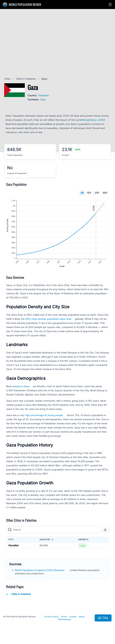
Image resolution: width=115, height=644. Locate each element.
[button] (110, 4)
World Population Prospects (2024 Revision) (40, 571)
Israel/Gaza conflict (94, 120)
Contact (73, 617)
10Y (89, 193)
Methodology (65, 620)
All (82, 193)
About (82, 617)
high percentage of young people (44, 416)
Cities (8, 79)
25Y (97, 193)
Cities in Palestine (26, 79)
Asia (43, 100)
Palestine (44, 95)
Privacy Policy (52, 617)
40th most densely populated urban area (48, 319)
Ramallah (14, 546)
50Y (105, 193)
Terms (64, 617)
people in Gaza (21, 387)
